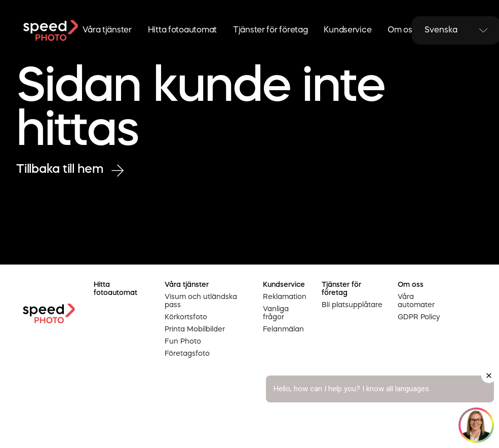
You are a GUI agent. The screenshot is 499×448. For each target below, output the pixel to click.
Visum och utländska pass (201, 301)
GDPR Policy (419, 317)
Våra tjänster (107, 30)
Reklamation (285, 297)
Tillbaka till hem (70, 170)
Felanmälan (283, 329)
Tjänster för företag (270, 30)
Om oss (402, 30)
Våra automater (416, 301)
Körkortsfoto (186, 317)
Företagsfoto (187, 354)
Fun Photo (183, 342)
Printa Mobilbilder (195, 329)
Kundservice (348, 30)
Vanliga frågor (276, 313)
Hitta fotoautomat (182, 30)
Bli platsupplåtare (352, 305)
